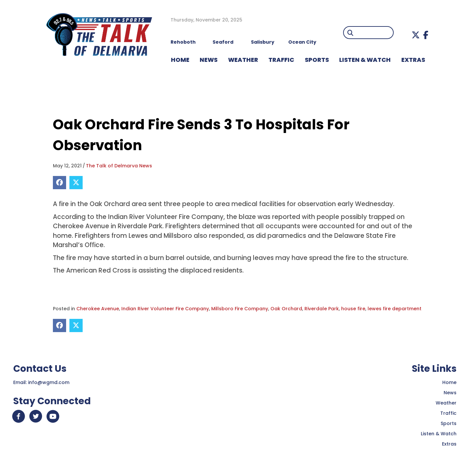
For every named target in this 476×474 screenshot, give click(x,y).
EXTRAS (413, 60)
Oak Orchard (286, 309)
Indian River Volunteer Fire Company (165, 309)
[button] (416, 35)
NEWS (209, 60)
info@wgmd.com (49, 382)
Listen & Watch (439, 434)
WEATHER (243, 60)
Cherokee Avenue (98, 309)
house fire (353, 309)
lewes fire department (395, 309)
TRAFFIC (281, 60)
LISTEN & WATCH (365, 60)
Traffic (448, 413)
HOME (180, 60)
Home (449, 382)
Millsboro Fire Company (240, 309)
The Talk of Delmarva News (119, 166)
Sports (317, 60)
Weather (446, 403)
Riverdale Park (322, 309)
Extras (449, 444)
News (450, 393)
